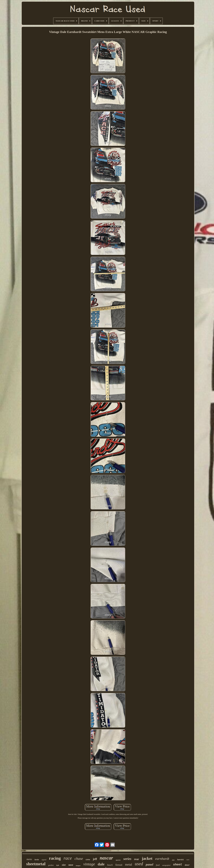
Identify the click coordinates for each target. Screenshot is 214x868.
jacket (147, 858)
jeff (95, 859)
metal (128, 865)
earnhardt (162, 859)
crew (88, 859)
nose (71, 865)
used (139, 864)
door (187, 865)
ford (158, 865)
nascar (106, 858)
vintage (89, 864)
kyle (58, 865)
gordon (51, 865)
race (68, 858)
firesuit (119, 865)
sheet (178, 865)
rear (136, 859)
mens (29, 859)
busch (110, 865)
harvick (180, 860)
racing (55, 858)
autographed (166, 865)
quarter (118, 860)
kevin (37, 860)
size (64, 865)
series (127, 859)
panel (150, 864)
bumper (78, 866)
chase (79, 859)
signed (44, 860)
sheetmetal (36, 864)
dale (101, 864)
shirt (173, 860)
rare (188, 860)
